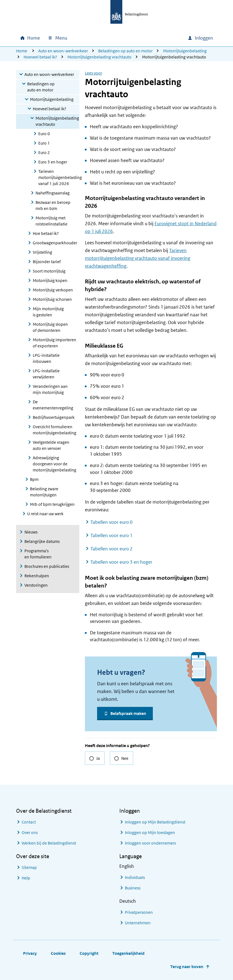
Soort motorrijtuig (49, 271)
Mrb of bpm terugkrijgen (52, 504)
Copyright (89, 953)
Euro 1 (44, 143)
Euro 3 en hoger (53, 162)
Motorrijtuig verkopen (53, 290)
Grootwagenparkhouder (55, 243)
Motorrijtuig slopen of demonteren (50, 327)
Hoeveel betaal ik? (40, 57)
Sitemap (29, 867)
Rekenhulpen (37, 576)
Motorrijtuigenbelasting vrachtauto (99, 57)
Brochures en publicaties (47, 566)
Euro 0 (44, 134)
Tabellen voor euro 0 (112, 522)
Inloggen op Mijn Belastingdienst (155, 822)
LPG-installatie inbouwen (46, 358)
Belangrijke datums (42, 541)
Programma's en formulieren (38, 554)
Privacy (30, 953)
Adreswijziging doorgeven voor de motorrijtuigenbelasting (55, 464)
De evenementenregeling (53, 405)
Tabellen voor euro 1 (112, 535)
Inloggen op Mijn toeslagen (150, 833)
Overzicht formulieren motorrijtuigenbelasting (55, 430)
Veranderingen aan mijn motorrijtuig (50, 389)
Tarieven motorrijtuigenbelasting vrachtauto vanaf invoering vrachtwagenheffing (138, 258)
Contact (29, 822)
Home (22, 51)
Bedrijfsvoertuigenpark (54, 417)
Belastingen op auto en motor (125, 51)
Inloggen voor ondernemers (150, 843)
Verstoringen (36, 585)
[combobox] (136, 38)
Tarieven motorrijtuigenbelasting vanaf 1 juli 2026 (59, 177)
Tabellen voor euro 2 (112, 549)
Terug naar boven (187, 967)
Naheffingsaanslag (53, 193)
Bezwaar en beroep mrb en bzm (53, 205)
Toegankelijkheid (128, 953)
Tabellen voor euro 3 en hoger (121, 562)
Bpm (34, 479)
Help (26, 878)
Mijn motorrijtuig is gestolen (48, 312)
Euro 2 (44, 152)
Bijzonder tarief (47, 262)
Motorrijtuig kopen (50, 280)
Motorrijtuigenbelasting (185, 51)
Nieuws (31, 532)
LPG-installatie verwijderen (46, 374)
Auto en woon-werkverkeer (63, 51)
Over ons (30, 833)
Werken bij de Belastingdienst (49, 843)
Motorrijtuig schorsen (52, 299)
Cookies (58, 953)
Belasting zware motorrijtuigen (44, 492)
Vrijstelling (42, 252)
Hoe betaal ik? (46, 233)
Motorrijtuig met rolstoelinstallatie (51, 221)
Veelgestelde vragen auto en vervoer (51, 445)
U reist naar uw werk (45, 514)
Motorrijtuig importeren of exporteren (55, 343)
